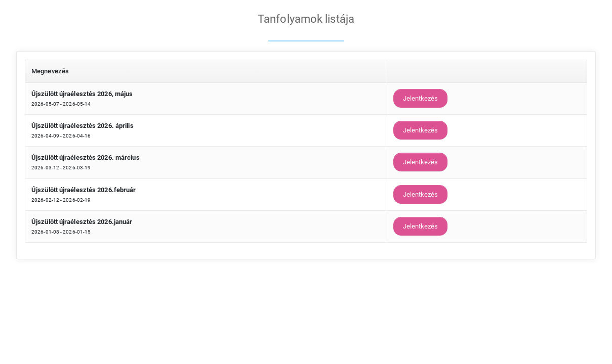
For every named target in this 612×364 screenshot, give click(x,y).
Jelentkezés (420, 98)
